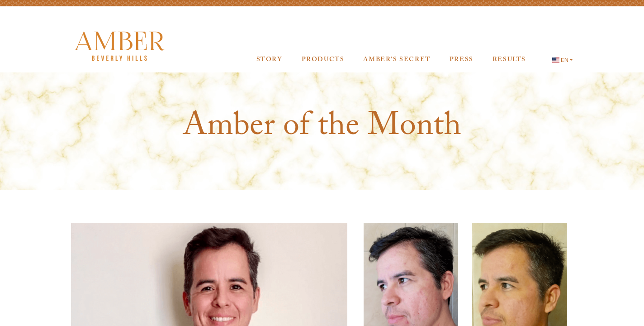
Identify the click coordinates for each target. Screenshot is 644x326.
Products (323, 60)
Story (270, 60)
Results (509, 60)
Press (462, 60)
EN (560, 60)
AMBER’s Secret (397, 60)
